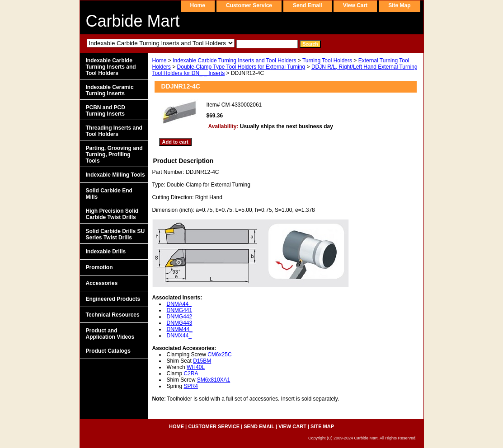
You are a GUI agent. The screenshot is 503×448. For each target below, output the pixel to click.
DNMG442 (180, 317)
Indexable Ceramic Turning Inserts (110, 90)
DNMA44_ (179, 304)
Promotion (99, 267)
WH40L (196, 367)
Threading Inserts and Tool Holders (114, 131)
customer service (249, 5)
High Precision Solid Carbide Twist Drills (112, 214)
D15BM (202, 361)
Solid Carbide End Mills (109, 194)
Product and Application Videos (110, 334)
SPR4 (191, 386)
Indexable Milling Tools (115, 175)
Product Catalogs (108, 351)
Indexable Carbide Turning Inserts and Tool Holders (234, 61)
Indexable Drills (106, 252)
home (198, 5)
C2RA (191, 373)
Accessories (102, 283)
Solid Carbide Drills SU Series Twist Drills (115, 234)
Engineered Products (113, 299)
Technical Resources (113, 315)
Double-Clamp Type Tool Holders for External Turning (241, 67)
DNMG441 (180, 310)
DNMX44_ (179, 336)
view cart (355, 5)
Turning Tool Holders (327, 61)
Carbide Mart (133, 21)
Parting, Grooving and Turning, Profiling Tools (114, 154)
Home (160, 61)
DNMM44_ (180, 329)
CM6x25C (219, 355)
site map (399, 5)
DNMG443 (180, 323)
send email (308, 5)
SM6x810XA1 (214, 380)
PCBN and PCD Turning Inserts (106, 111)
